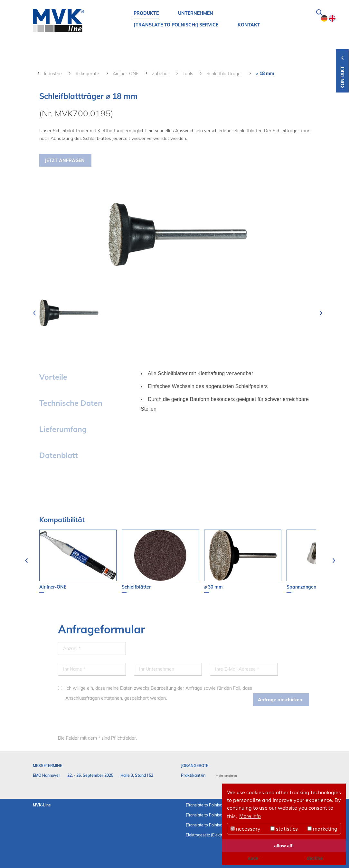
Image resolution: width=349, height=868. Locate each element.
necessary (245, 829)
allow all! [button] (284, 846)
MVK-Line (42, 805)
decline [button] (315, 858)
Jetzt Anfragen (65, 161)
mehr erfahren (226, 776)
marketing (322, 829)
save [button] (253, 858)
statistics (284, 829)
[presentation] (34, 313)
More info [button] (250, 816)
